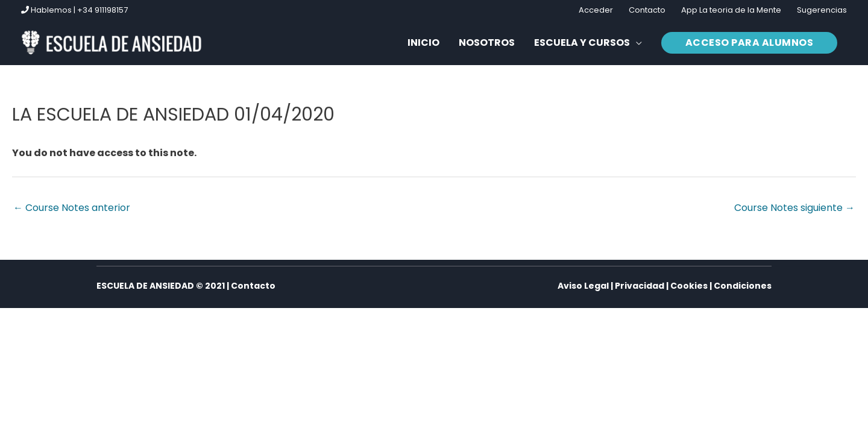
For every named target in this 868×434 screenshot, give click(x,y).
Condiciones (743, 286)
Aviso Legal (583, 286)
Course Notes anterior (72, 208)
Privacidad (640, 286)
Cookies (689, 286)
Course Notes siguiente (794, 208)
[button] (750, 43)
